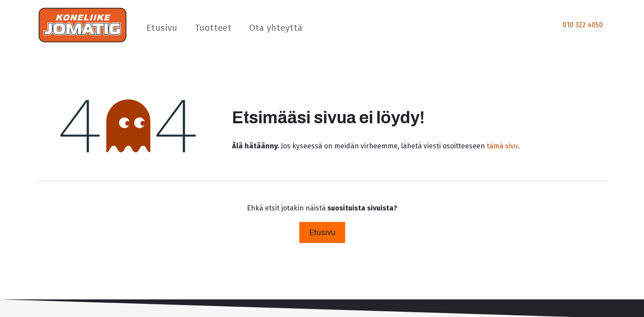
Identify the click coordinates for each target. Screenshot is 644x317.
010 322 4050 (583, 25)
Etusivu (322, 232)
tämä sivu (502, 146)
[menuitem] (162, 30)
